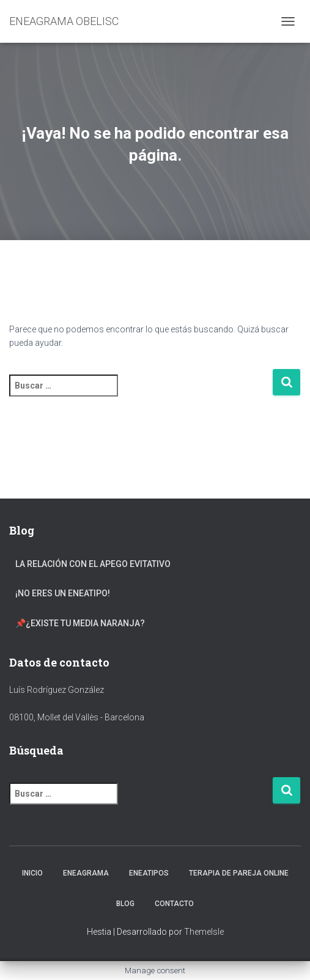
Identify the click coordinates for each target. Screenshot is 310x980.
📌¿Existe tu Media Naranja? (80, 623)
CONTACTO (174, 904)
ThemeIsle (204, 932)
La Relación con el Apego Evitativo (93, 564)
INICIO (32, 873)
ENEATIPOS (149, 873)
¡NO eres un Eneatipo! (63, 593)
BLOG (125, 904)
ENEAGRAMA (86, 873)
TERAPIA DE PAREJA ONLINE (239, 873)
